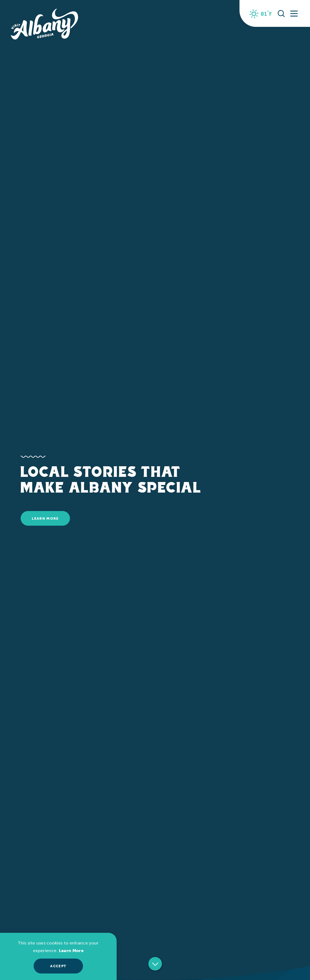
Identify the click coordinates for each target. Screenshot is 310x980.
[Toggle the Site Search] (281, 13)
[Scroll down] (155, 964)
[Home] (45, 24)
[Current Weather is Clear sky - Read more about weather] (261, 14)
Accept (58, 966)
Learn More (45, 518)
